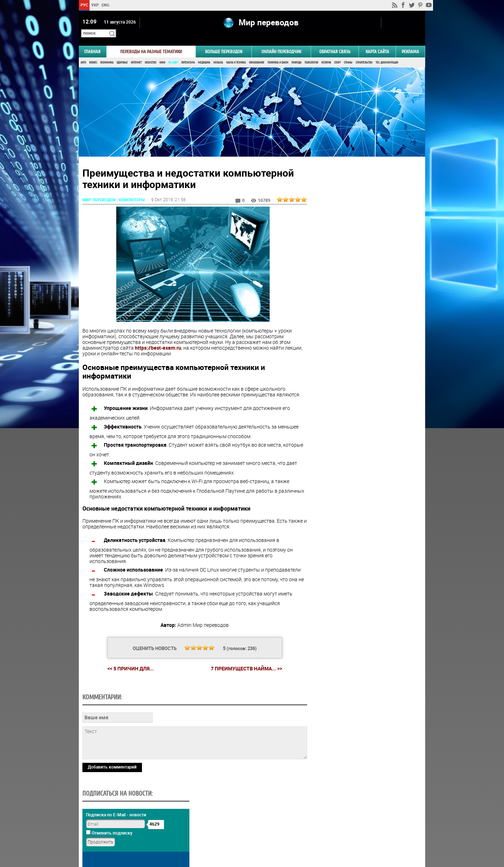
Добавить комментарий (112, 805)
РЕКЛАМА (410, 42)
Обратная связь (335, 42)
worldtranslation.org (355, 830)
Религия (326, 53)
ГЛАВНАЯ (92, 42)
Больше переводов (224, 42)
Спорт (337, 53)
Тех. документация (387, 53)
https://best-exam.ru (158, 337)
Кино (162, 53)
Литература (188, 53)
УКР (95, 5)
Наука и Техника (236, 53)
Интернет (136, 53)
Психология (311, 53)
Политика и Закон (278, 53)
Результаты (365, 448)
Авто (83, 53)
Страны (348, 53)
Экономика (107, 53)
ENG (106, 5)
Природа (296, 53)
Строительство (364, 53)
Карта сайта (377, 42)
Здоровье (122, 53)
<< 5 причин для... (128, 657)
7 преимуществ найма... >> (244, 658)
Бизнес (93, 53)
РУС (84, 5)
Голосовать (365, 437)
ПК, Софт (173, 53)
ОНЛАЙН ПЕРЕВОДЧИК (281, 42)
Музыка (218, 53)
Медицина (204, 53)
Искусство (151, 53)
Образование (257, 53)
